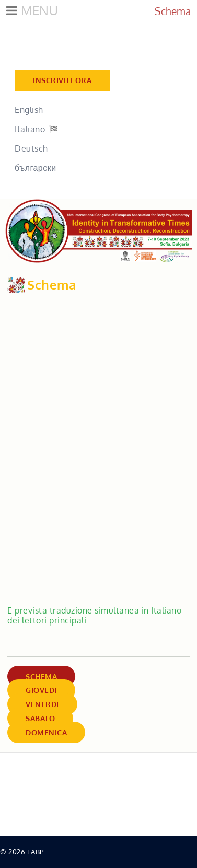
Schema (41, 676)
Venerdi (42, 704)
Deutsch (31, 148)
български (36, 168)
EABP (35, 852)
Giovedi (41, 690)
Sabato (40, 718)
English (29, 110)
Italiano (30, 129)
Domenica (46, 732)
